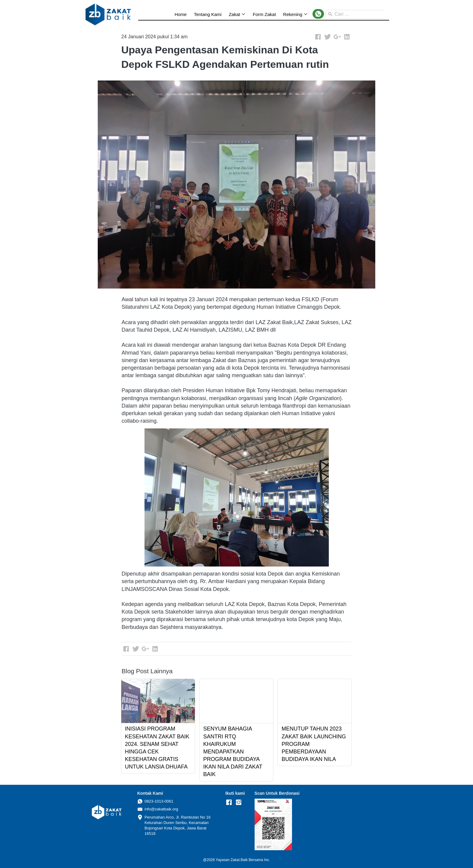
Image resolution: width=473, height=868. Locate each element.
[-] (229, 803)
